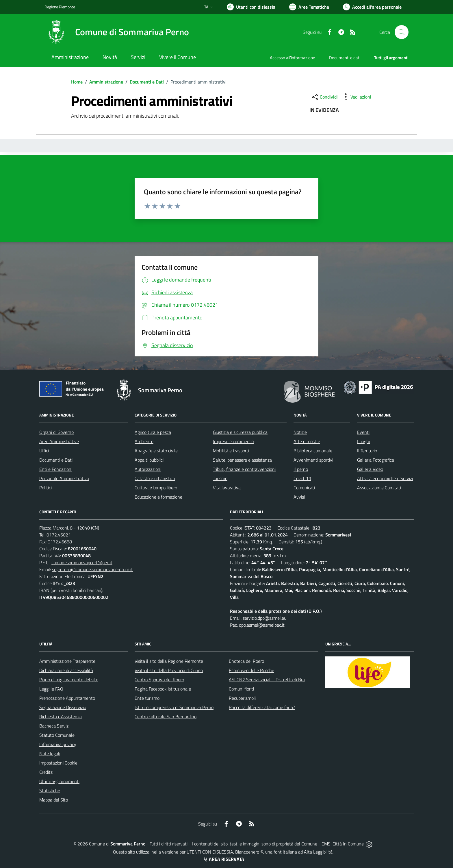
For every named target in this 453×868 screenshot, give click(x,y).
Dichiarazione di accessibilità (66, 670)
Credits (46, 772)
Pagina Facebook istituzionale (163, 689)
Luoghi (363, 441)
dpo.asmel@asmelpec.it (262, 625)
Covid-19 (302, 478)
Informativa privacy (58, 744)
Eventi (363, 432)
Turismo (220, 478)
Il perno (301, 469)
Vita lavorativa (227, 488)
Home (77, 82)
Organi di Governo (56, 432)
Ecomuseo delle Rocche (251, 670)
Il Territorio (367, 451)
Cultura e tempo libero (156, 488)
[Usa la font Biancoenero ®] (251, 7)
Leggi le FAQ (51, 689)
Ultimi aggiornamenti (59, 781)
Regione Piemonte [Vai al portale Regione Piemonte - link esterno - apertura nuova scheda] (60, 7)
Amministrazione (106, 82)
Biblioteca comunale (313, 451)
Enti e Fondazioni (56, 469)
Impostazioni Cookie (58, 763)
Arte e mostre (307, 441)
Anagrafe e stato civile (156, 451)
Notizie (300, 432)
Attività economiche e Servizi (385, 478)
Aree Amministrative (59, 441)
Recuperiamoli (242, 698)
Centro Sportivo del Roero (159, 680)
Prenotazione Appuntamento (67, 698)
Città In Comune (348, 844)
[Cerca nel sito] (402, 32)
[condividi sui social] (324, 97)
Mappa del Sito (54, 800)
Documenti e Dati (147, 82)
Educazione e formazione (158, 497)
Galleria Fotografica (376, 460)
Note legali (50, 754)
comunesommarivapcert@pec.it (82, 562)
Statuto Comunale (57, 735)
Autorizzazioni (148, 469)
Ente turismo (147, 698)
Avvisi (299, 497)
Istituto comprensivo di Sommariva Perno (174, 707)
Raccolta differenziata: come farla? (262, 707)
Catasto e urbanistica (155, 478)
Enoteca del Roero (246, 661)
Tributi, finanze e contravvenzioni (244, 469)
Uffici (44, 451)
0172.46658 (60, 542)
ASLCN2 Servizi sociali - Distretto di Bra (267, 680)
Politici (46, 488)
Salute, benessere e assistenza (242, 460)
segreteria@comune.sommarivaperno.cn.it (92, 569)
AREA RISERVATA (223, 859)
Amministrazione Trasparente (67, 661)
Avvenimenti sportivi (313, 460)
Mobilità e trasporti (231, 451)
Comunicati (304, 488)
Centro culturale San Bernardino (166, 717)
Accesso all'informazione (293, 58)
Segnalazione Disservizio (63, 707)
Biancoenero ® (249, 852)
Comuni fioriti (241, 689)
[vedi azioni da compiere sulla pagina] (356, 97)
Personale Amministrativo (64, 478)
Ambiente (144, 441)
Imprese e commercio (233, 441)
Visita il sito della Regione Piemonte (169, 661)
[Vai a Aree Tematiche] (309, 7)
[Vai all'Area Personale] (372, 7)
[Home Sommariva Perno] (117, 32)
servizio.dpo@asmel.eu (264, 618)
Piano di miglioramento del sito (69, 680)
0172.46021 (59, 535)
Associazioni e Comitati (379, 488)
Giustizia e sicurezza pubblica (240, 432)
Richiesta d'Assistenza (61, 717)
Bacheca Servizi (54, 726)
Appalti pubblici (149, 460)
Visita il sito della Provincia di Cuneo (169, 670)
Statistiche (50, 791)
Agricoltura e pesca (153, 432)
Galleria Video (370, 469)
